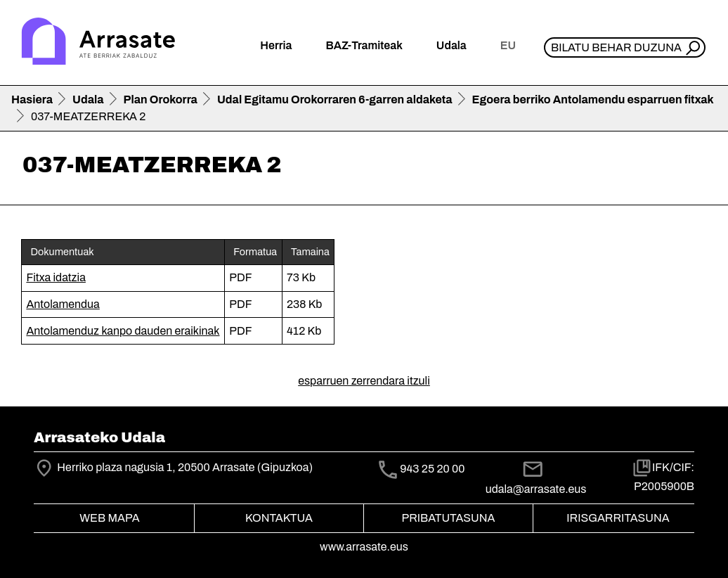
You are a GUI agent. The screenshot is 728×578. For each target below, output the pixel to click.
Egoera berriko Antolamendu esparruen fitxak (593, 99)
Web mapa (109, 518)
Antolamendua (63, 304)
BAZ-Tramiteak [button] (364, 45)
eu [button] (508, 45)
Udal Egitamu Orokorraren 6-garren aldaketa (335, 99)
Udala (88, 99)
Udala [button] (451, 45)
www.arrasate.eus (364, 547)
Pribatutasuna (449, 518)
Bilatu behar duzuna (616, 47)
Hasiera (32, 99)
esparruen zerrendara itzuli (364, 381)
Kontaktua (279, 518)
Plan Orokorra (161, 99)
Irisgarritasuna (618, 518)
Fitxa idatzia (56, 277)
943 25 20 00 (432, 469)
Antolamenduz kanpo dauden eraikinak (123, 331)
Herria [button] (276, 45)
